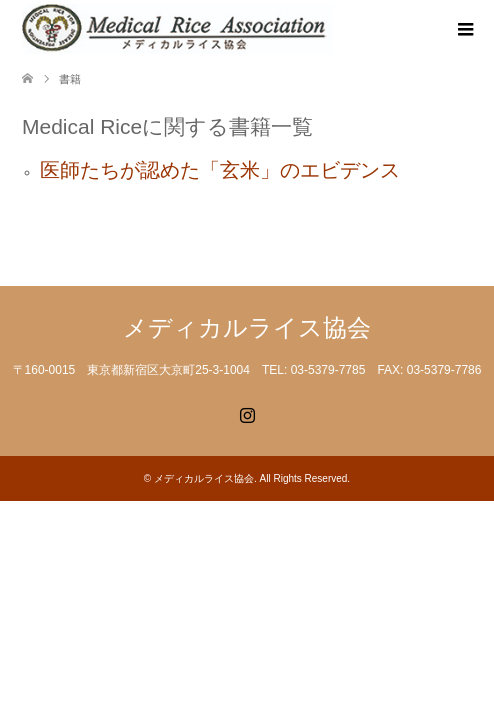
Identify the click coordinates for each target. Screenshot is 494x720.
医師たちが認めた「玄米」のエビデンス (220, 170)
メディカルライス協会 (247, 327)
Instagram (247, 413)
